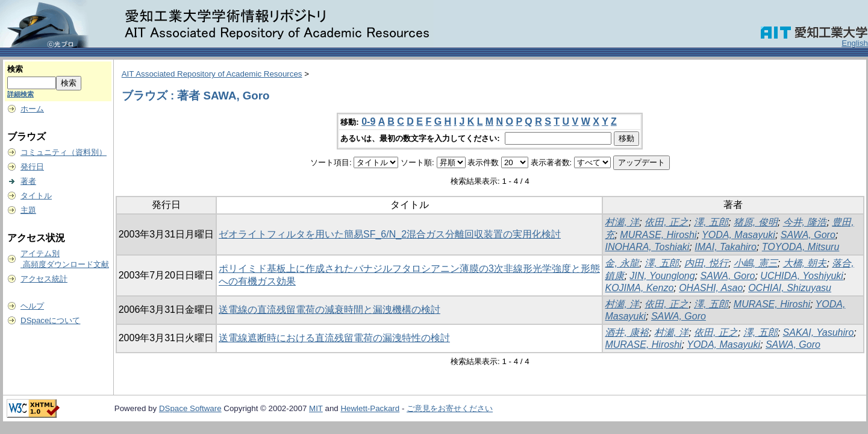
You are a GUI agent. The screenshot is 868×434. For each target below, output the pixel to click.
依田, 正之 (667, 222)
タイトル (36, 196)
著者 (28, 181)
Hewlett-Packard (370, 408)
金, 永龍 (622, 263)
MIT (316, 408)
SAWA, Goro (808, 235)
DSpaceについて (50, 320)
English (855, 43)
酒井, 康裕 (627, 332)
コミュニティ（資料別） (64, 152)
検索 (15, 69)
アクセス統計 (44, 279)
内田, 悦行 (706, 263)
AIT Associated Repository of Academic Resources (212, 74)
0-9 (368, 121)
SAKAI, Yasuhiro (819, 332)
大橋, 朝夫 (805, 263)
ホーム (32, 109)
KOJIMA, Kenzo (639, 288)
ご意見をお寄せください (450, 408)
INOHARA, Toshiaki (647, 247)
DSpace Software (190, 408)
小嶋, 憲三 (756, 263)
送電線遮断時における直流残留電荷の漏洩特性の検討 (334, 338)
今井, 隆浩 (805, 222)
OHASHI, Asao (711, 288)
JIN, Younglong (662, 276)
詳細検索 (20, 94)
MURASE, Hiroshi (658, 235)
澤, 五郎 (711, 222)
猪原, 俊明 (756, 222)
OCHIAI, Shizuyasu (790, 288)
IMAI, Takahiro (726, 247)
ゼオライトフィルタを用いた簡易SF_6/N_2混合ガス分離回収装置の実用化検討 (390, 234)
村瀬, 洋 (622, 222)
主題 (28, 210)
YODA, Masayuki (738, 235)
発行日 (32, 167)
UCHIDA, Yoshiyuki (802, 276)
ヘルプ (32, 306)
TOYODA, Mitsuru (801, 247)
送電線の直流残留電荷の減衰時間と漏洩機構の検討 (329, 310)
